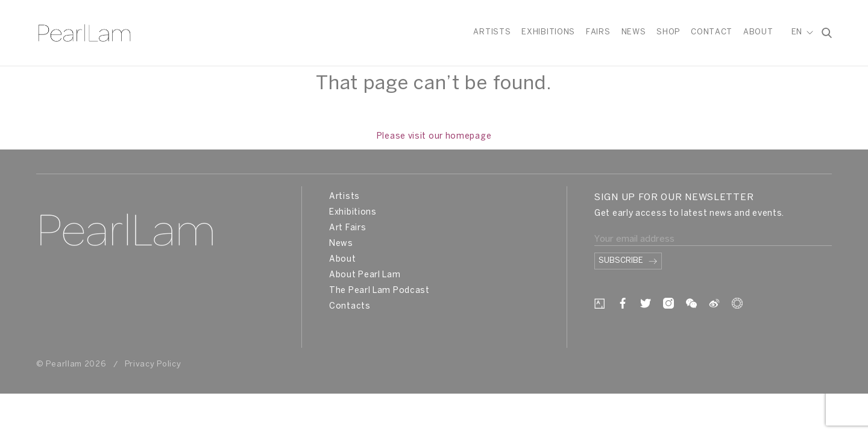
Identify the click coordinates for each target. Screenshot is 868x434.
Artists (492, 32)
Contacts (350, 307)
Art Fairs (348, 228)
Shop (668, 32)
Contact (712, 32)
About (758, 32)
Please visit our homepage (434, 137)
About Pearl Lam (365, 275)
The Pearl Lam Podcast (379, 291)
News (634, 32)
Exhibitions (548, 32)
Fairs (598, 32)
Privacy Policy (153, 364)
